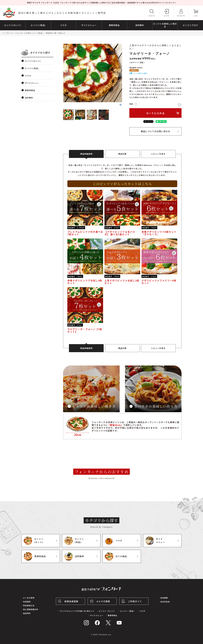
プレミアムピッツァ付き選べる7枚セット (77, 611)
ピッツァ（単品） (128, 611)
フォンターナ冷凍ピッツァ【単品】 (29, 33)
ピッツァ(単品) (32, 68)
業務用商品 (30, 90)
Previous (68, 73)
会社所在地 (165, 602)
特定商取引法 (29, 606)
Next (118, 73)
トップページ (8, 33)
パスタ (28, 76)
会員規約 (27, 602)
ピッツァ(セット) (33, 61)
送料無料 (29, 98)
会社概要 (164, 598)
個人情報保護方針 (31, 609)
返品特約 (27, 613)
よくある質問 (29, 598)
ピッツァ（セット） (107, 611)
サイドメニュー (32, 83)
